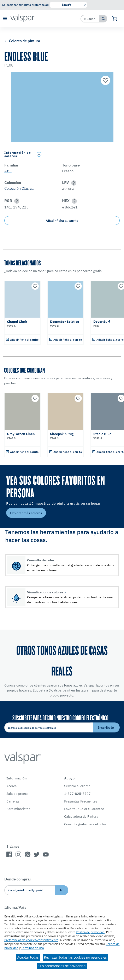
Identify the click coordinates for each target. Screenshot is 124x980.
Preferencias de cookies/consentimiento (31, 940)
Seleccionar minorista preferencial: (25, 5)
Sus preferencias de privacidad (62, 966)
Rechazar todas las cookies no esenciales (75, 957)
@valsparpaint (60, 690)
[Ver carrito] (115, 19)
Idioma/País (15, 907)
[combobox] (90, 19)
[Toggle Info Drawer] (77, 154)
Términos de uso (33, 948)
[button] (5, 19)
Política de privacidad (90, 932)
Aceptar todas (28, 957)
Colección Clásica (19, 188)
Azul (8, 171)
